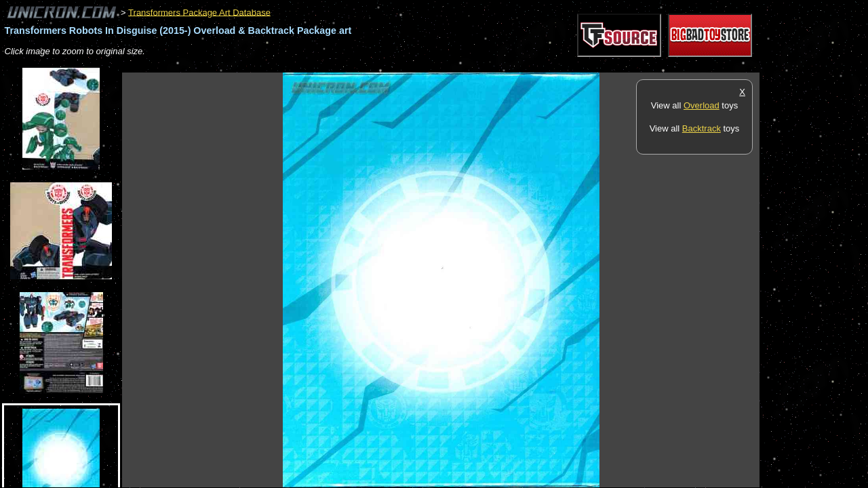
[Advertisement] (369, 65)
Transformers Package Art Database (199, 12)
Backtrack (702, 128)
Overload (702, 105)
